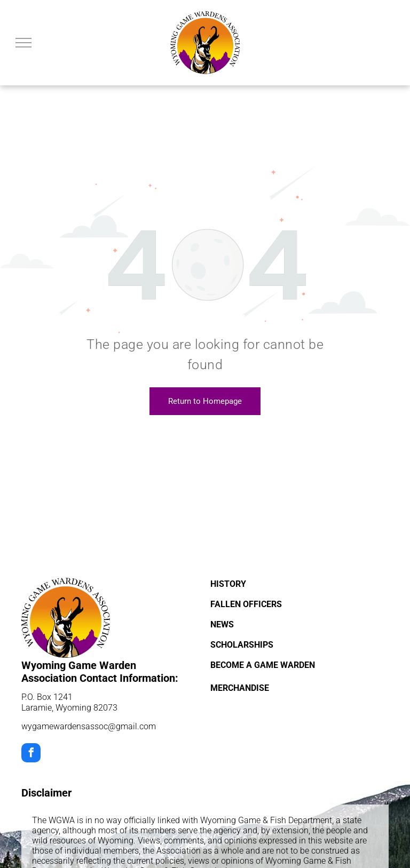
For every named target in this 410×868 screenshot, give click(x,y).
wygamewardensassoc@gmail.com (89, 726)
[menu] (23, 43)
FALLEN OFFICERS (246, 604)
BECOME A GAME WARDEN (263, 665)
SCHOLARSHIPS (242, 645)
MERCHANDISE (240, 688)
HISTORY (228, 584)
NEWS (222, 624)
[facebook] (31, 754)
